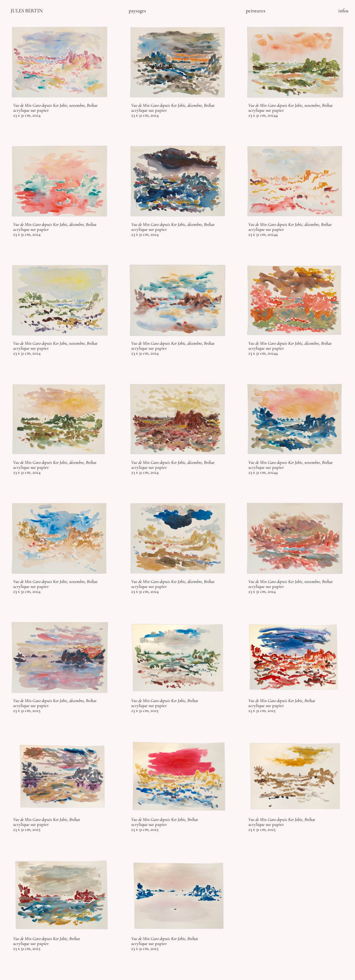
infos (343, 11)
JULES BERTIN (27, 11)
